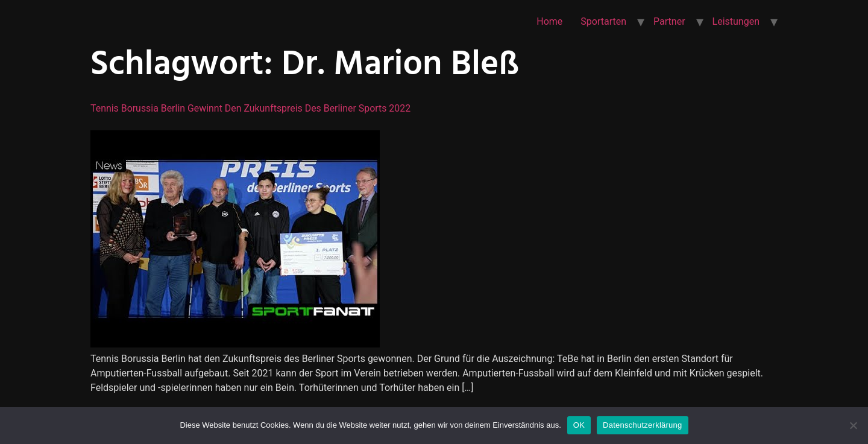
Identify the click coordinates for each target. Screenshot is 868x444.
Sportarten (603, 21)
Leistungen (736, 21)
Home (549, 21)
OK (579, 425)
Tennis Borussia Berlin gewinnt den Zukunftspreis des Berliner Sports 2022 (251, 108)
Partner (669, 21)
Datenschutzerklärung (642, 425)
